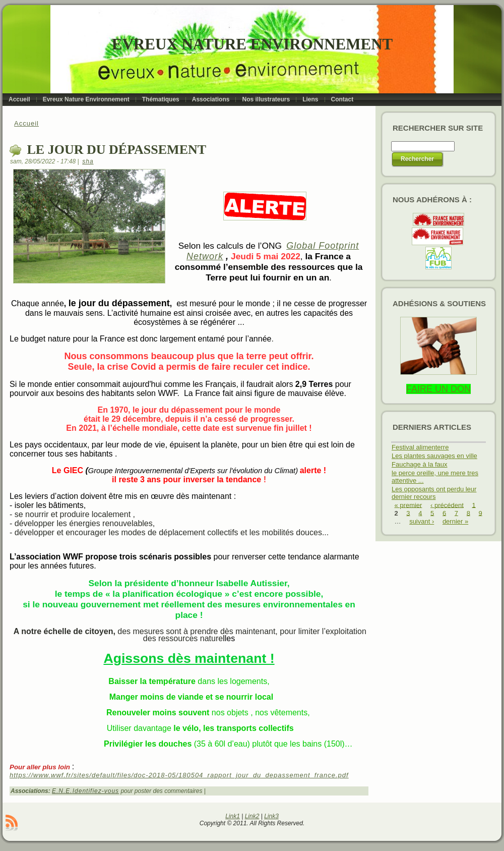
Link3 (271, 816)
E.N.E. (62, 791)
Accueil (26, 123)
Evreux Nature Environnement (252, 44)
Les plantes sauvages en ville (434, 456)
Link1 (233, 816)
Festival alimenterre (420, 447)
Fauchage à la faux (420, 464)
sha (88, 161)
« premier (408, 505)
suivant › (422, 521)
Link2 (252, 816)
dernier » (455, 521)
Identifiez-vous (96, 791)
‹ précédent (447, 505)
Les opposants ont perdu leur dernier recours (434, 493)
